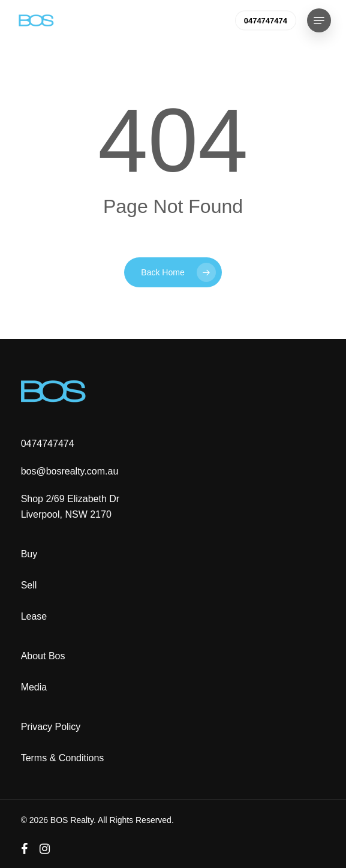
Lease (34, 616)
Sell (29, 585)
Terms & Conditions (63, 758)
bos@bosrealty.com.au (70, 471)
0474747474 (48, 444)
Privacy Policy (51, 727)
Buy (29, 554)
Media (34, 687)
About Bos (43, 656)
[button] (319, 20)
